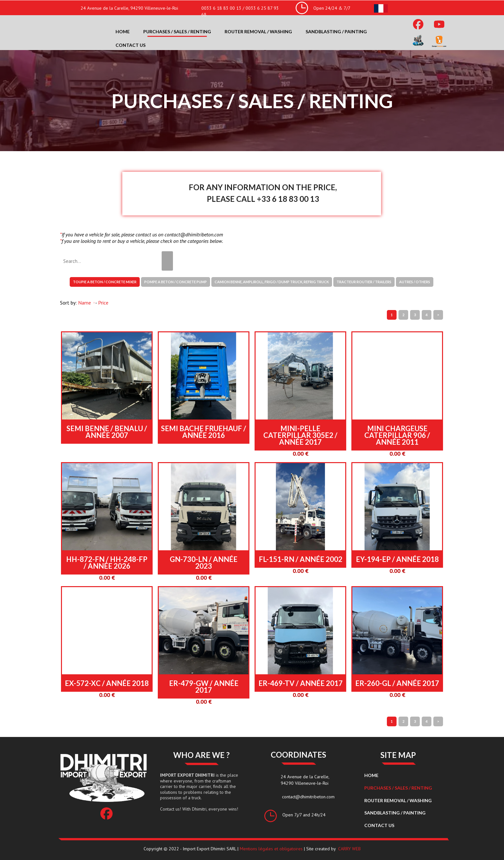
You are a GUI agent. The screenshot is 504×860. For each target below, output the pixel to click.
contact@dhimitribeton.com (308, 797)
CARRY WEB (349, 849)
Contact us (131, 45)
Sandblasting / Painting (336, 31)
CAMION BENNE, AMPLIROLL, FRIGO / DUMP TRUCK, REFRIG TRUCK (272, 282)
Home (123, 31)
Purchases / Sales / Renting (177, 31)
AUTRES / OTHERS (415, 282)
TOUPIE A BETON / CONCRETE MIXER (105, 282)
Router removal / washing (258, 31)
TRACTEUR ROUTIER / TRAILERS (364, 282)
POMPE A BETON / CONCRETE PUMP (176, 282)
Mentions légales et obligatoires (271, 849)
